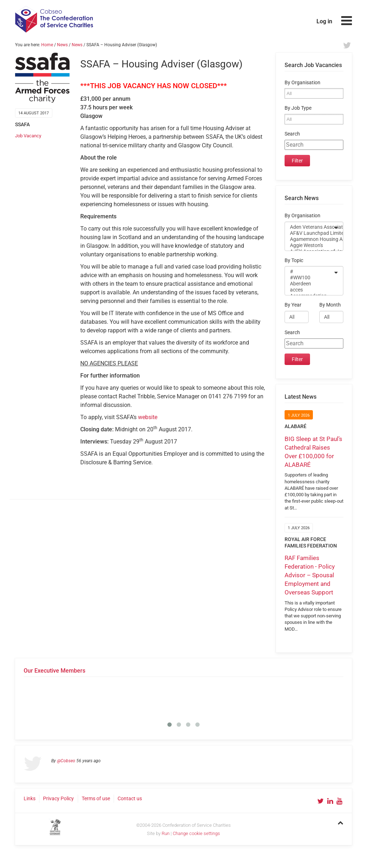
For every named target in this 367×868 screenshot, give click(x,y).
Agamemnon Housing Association (309, 239)
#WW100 (309, 278)
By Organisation (302, 83)
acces (309, 290)
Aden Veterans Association (309, 227)
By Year (293, 305)
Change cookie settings (196, 833)
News (62, 45)
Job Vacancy (28, 136)
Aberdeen (309, 284)
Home (47, 45)
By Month (330, 305)
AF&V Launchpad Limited (309, 233)
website (148, 417)
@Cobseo (66, 761)
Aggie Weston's (309, 245)
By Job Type (298, 108)
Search (292, 134)
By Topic (294, 260)
